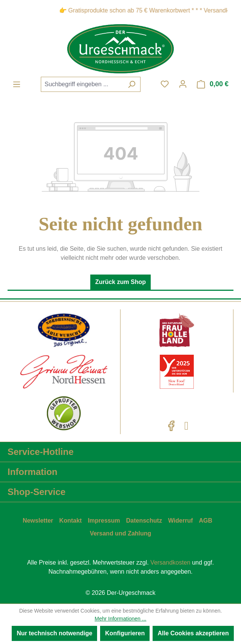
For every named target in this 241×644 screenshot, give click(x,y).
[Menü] (17, 84)
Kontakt (71, 521)
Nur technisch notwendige (54, 633)
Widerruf (181, 521)
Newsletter (38, 521)
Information (32, 472)
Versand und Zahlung (121, 533)
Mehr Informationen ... (121, 619)
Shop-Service (36, 492)
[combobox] (82, 84)
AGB (206, 521)
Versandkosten (170, 563)
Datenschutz (144, 521)
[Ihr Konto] (183, 84)
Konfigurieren (125, 633)
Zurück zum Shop (120, 282)
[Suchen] (132, 84)
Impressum (104, 521)
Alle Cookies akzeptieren (193, 633)
